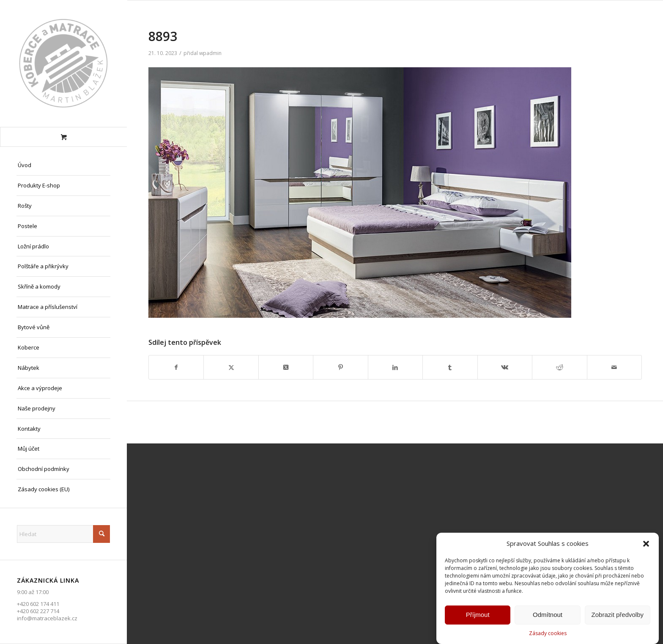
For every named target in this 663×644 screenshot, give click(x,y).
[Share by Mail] (615, 367)
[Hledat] (63, 534)
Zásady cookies (548, 634)
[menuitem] (63, 165)
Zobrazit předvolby (618, 616)
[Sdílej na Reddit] (559, 367)
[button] (646, 545)
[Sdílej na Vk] (505, 367)
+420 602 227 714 (38, 611)
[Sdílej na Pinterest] (340, 367)
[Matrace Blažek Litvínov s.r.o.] (63, 63)
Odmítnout (548, 616)
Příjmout (478, 616)
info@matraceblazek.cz (47, 618)
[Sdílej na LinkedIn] (395, 367)
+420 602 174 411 (38, 604)
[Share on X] (286, 367)
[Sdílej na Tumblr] (450, 367)
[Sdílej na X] (231, 367)
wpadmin (210, 53)
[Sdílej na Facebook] (176, 367)
